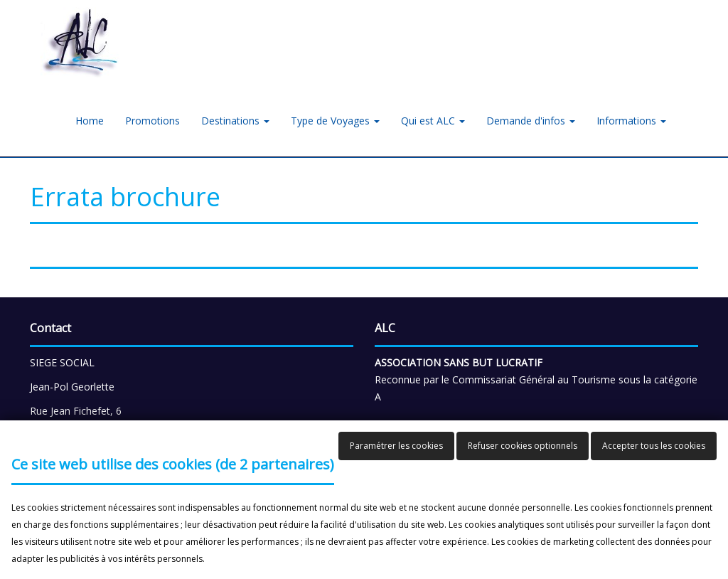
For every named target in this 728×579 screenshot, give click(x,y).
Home (90, 121)
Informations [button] (631, 121)
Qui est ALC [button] (433, 121)
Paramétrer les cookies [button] (396, 446)
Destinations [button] (235, 121)
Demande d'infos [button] (531, 121)
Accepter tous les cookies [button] (654, 446)
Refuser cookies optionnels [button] (523, 446)
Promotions (152, 121)
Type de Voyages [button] (335, 121)
